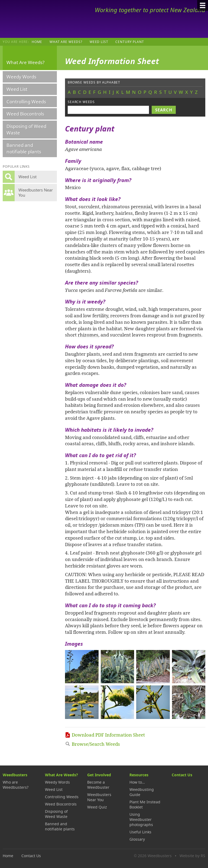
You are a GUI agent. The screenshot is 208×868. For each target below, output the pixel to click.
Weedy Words (21, 77)
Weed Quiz (97, 807)
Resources (139, 775)
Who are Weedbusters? (16, 785)
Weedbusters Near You (99, 797)
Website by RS (192, 856)
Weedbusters (43, 19)
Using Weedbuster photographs (141, 819)
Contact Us (182, 775)
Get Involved (99, 775)
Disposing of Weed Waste (26, 129)
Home (37, 42)
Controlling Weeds (26, 102)
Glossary (137, 839)
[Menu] (203, 5)
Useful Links (140, 832)
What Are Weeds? (66, 42)
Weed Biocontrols (25, 114)
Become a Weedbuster (98, 785)
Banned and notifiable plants (24, 148)
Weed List (99, 42)
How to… (137, 782)
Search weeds (81, 102)
